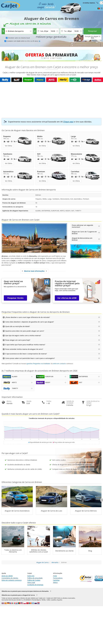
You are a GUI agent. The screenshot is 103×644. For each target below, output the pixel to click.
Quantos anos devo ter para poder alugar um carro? (25, 331)
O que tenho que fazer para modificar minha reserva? (25, 345)
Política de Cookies (34, 580)
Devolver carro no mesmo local (19, 38)
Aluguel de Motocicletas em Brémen (82, 239)
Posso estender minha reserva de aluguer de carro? (24, 349)
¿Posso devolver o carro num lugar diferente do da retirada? (28, 317)
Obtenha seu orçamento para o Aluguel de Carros (18, 595)
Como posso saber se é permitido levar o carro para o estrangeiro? (30, 358)
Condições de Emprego (35, 585)
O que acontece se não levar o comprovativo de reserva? (26, 354)
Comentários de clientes (10, 578)
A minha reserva (89, 3)
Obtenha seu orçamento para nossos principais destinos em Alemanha (25, 591)
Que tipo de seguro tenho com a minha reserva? (23, 336)
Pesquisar (92, 31)
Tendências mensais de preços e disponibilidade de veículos (52, 418)
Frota (55, 576)
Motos (55, 582)
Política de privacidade (35, 578)
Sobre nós (31, 576)
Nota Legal (31, 582)
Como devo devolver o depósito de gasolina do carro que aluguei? (30, 322)
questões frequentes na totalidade (38, 364)
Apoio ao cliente (7, 576)
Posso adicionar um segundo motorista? (82, 226)
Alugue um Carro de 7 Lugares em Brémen (84, 233)
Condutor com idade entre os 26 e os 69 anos (23, 41)
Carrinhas (56, 580)
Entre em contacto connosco (12, 580)
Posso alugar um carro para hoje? (18, 340)
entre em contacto (59, 364)
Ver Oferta (8, 146)
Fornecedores (58, 578)
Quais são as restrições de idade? (18, 326)
